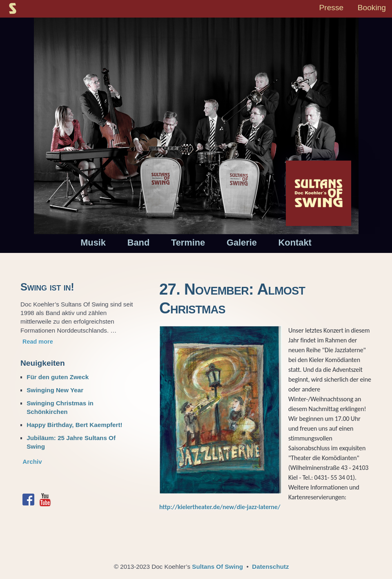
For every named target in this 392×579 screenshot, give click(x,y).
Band (139, 243)
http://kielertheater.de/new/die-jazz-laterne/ (220, 507)
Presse (331, 8)
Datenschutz (270, 567)
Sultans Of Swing (217, 567)
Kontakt (295, 243)
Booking (372, 8)
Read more (38, 342)
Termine (188, 243)
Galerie (242, 243)
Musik (93, 243)
